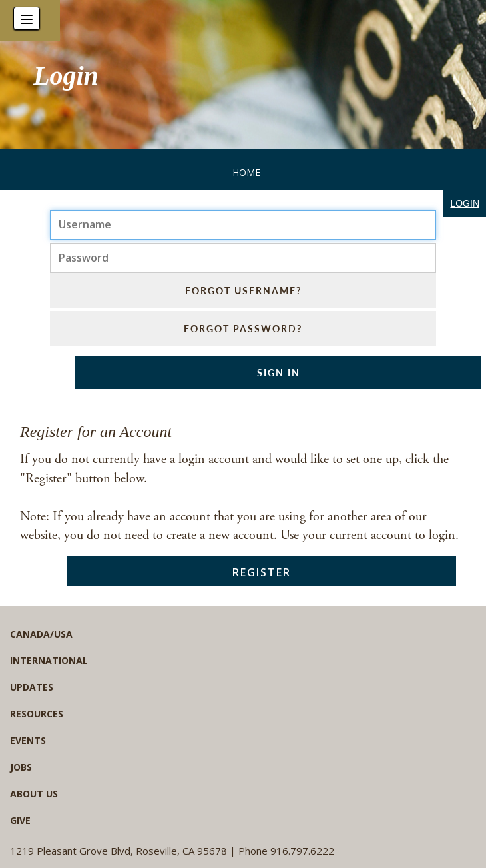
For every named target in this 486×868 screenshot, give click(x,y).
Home (246, 172)
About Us (34, 794)
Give (20, 820)
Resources (37, 714)
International (49, 660)
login (465, 203)
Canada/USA (41, 634)
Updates (32, 687)
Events (28, 740)
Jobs (21, 767)
